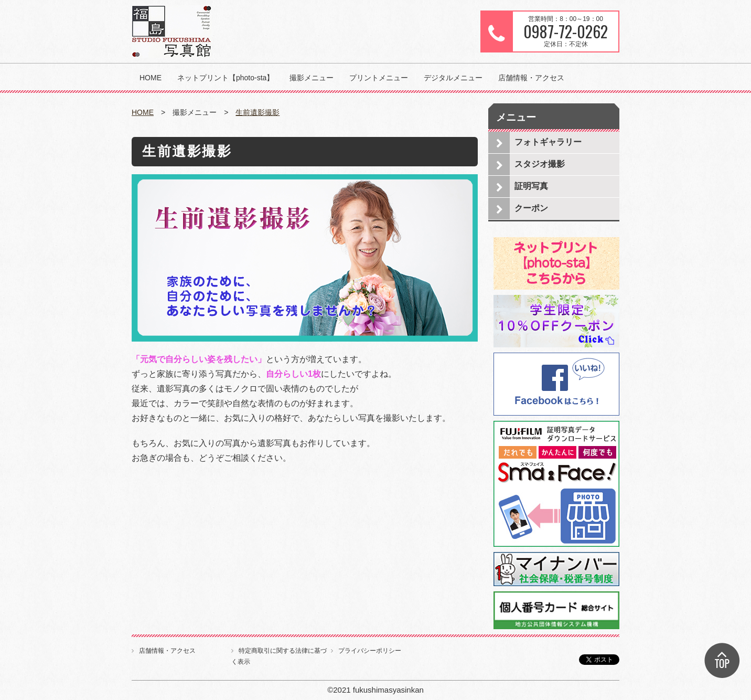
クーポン (531, 208)
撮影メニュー (312, 78)
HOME (151, 78)
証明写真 (531, 186)
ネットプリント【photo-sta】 (226, 78)
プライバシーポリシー (370, 651)
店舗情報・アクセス (531, 78)
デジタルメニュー (453, 78)
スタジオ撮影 (540, 164)
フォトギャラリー (548, 142)
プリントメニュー (379, 78)
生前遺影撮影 (258, 112)
